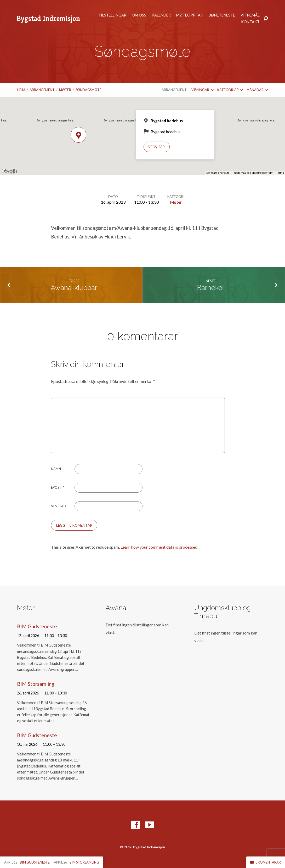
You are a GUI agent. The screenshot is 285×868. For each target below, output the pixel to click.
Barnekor (211, 288)
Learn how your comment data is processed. (159, 547)
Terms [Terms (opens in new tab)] (280, 173)
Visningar (202, 90)
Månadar (257, 90)
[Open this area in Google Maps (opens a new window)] (9, 171)
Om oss (139, 15)
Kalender (161, 15)
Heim (21, 90)
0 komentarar (266, 862)
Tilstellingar (112, 15)
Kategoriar (230, 90)
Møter (65, 90)
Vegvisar (156, 147)
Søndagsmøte (89, 90)
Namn (57, 469)
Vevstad (59, 506)
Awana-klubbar (74, 288)
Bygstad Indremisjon (48, 18)
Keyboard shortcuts (218, 173)
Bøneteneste (222, 15)
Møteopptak (190, 15)
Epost (58, 487)
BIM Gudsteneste (37, 626)
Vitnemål (250, 15)
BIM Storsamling (36, 684)
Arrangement (42, 90)
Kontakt (250, 22)
